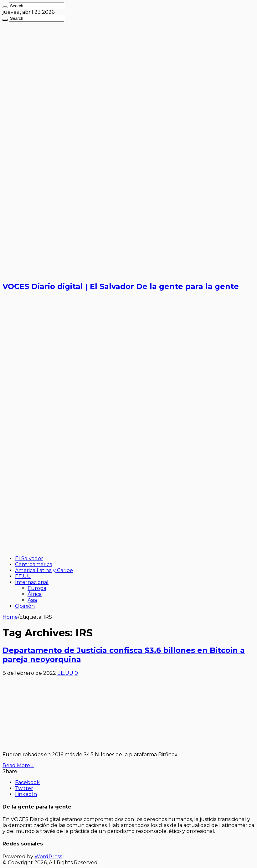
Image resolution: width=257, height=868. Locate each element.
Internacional (32, 582)
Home (10, 617)
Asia (32, 600)
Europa (37, 588)
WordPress (48, 857)
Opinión (25, 606)
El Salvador (29, 558)
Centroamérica (34, 564)
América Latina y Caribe (44, 570)
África (35, 594)
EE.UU (23, 576)
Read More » (18, 765)
